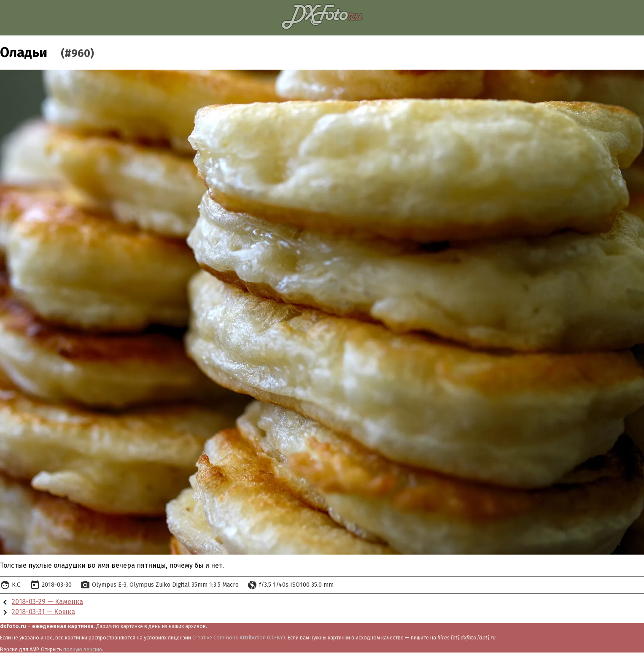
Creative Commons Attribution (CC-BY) (239, 638)
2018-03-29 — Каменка (47, 602)
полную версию (83, 649)
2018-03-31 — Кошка (43, 612)
